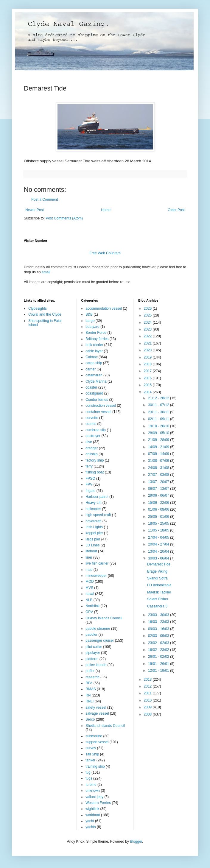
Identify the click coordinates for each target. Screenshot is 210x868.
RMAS (91, 689)
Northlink (92, 606)
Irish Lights (94, 527)
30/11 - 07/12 (159, 405)
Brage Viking (157, 571)
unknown (93, 791)
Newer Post (35, 210)
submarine (94, 736)
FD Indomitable (159, 585)
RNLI (90, 701)
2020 (148, 350)
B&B (89, 314)
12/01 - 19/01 (159, 671)
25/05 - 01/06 (159, 517)
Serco (90, 719)
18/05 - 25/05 (159, 523)
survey (91, 748)
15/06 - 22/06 (159, 503)
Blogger (136, 841)
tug (88, 772)
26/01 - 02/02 (159, 657)
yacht (90, 821)
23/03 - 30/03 (159, 615)
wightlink (92, 809)
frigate (90, 491)
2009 (148, 707)
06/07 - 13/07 (159, 489)
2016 (148, 378)
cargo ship (94, 363)
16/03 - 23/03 (159, 622)
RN (88, 695)
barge (90, 321)
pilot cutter (94, 647)
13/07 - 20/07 (159, 482)
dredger (92, 448)
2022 (148, 336)
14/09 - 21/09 (159, 447)
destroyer (93, 436)
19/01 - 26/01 (159, 664)
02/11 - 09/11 (159, 419)
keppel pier (94, 533)
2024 (148, 322)
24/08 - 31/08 (159, 468)
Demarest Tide (159, 564)
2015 (148, 385)
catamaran (94, 375)
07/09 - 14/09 (159, 454)
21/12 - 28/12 (159, 398)
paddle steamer (98, 629)
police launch (96, 665)
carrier (91, 369)
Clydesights (38, 308)
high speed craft (98, 515)
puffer (90, 671)
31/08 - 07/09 (159, 461)
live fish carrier (97, 563)
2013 (148, 680)
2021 (148, 343)
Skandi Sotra (157, 578)
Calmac (92, 357)
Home (106, 210)
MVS (89, 588)
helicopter (93, 509)
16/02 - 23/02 (159, 650)
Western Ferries (98, 803)
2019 (148, 357)
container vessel (98, 412)
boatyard (92, 327)
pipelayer (93, 653)
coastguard (94, 393)
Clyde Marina (96, 381)
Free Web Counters (105, 253)
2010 (148, 700)
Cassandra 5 (157, 606)
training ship (95, 766)
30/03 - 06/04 (159, 558)
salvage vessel (97, 713)
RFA (89, 683)
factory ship (95, 460)
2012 (148, 686)
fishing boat (95, 472)
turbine (91, 785)
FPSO (90, 479)
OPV (89, 612)
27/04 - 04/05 (159, 537)
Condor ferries (97, 400)
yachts (91, 827)
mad (89, 570)
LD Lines (92, 545)
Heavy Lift (93, 503)
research (92, 677)
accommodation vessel (104, 308)
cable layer (94, 351)
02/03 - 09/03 (159, 636)
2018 (148, 364)
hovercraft (93, 521)
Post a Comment (45, 200)
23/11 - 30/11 (159, 412)
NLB (89, 600)
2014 (148, 392)
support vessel (97, 742)
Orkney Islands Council (104, 618)
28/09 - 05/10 (159, 433)
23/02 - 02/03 (159, 643)
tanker (90, 760)
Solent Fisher (158, 599)
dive (89, 442)
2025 (148, 315)
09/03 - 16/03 (159, 629)
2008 (148, 714)
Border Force (96, 333)
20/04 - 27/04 (159, 544)
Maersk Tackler (159, 592)
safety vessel (96, 708)
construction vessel (101, 406)
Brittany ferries (97, 339)
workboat (93, 815)
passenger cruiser (100, 641)
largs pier (93, 539)
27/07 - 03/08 (159, 475)
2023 (148, 329)
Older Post (176, 210)
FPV (89, 484)
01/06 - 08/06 (159, 509)
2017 (148, 371)
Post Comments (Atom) (64, 218)
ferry (89, 466)
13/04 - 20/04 (159, 551)
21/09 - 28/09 (159, 440)
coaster (91, 387)
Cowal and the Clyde (45, 314)
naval (90, 594)
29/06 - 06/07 (159, 495)
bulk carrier (94, 345)
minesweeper (96, 576)
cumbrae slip (96, 430)
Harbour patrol (97, 497)
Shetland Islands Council (105, 726)
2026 (148, 308)
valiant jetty (94, 797)
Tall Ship (92, 754)
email (46, 272)
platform (92, 659)
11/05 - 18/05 (159, 530)
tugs (89, 778)
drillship (92, 454)
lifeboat (91, 551)
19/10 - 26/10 (159, 426)
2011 (148, 693)
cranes (91, 424)
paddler (91, 635)
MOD (90, 582)
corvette (92, 418)
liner (89, 557)
